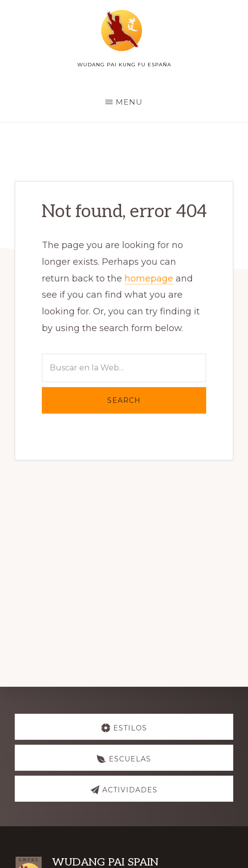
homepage (149, 279)
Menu (129, 102)
